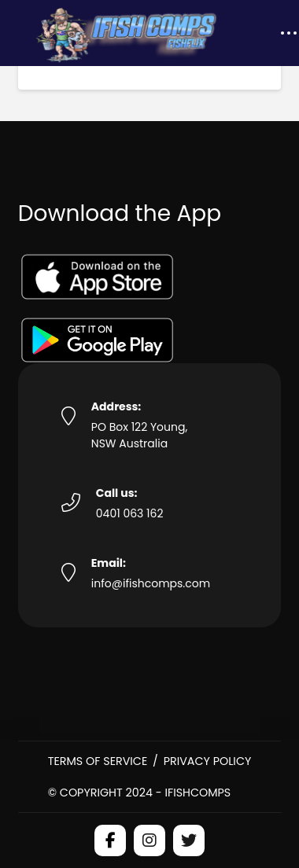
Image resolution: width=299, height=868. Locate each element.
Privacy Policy (208, 761)
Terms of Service (98, 761)
